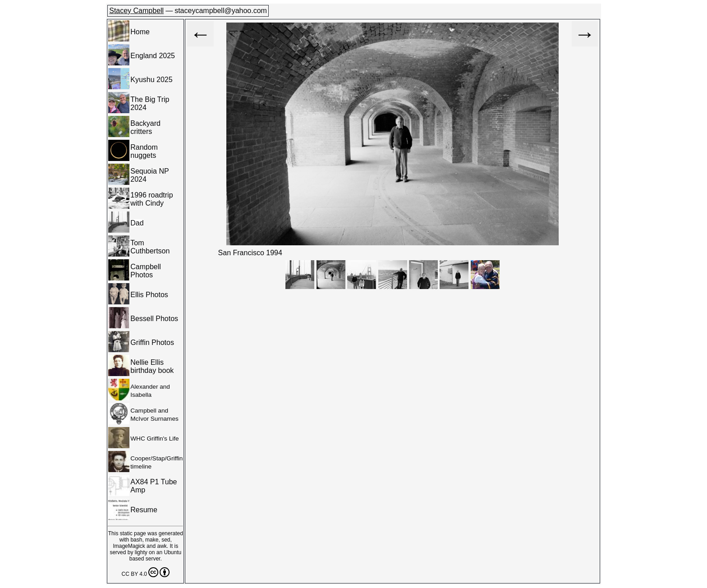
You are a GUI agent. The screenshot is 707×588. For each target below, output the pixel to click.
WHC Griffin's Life (154, 439)
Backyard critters (145, 127)
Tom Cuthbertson (150, 247)
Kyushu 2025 (151, 80)
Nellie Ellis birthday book (152, 366)
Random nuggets (144, 151)
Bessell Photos (154, 319)
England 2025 (153, 56)
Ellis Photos (149, 295)
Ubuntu (172, 552)
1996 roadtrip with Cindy (151, 199)
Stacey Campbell (136, 11)
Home (140, 32)
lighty (141, 552)
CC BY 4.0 (146, 572)
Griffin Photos (152, 342)
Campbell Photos (146, 271)
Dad (137, 223)
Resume (144, 510)
